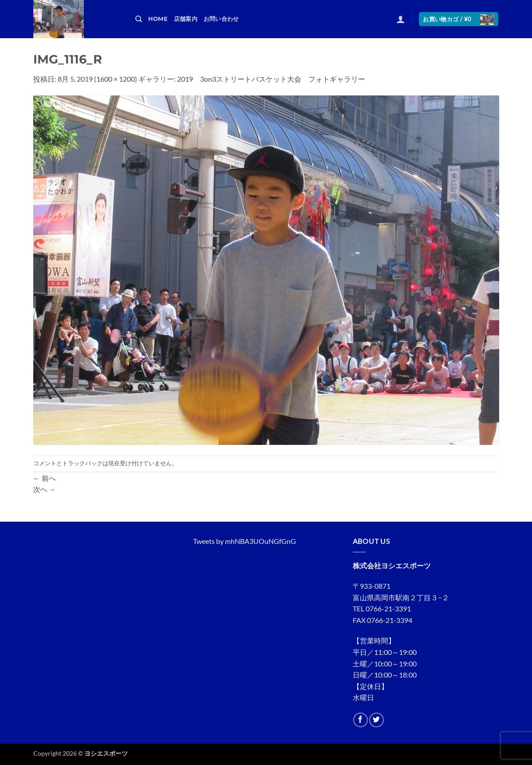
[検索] (139, 19)
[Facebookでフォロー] (361, 720)
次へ (45, 489)
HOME (158, 19)
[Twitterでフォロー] (376, 720)
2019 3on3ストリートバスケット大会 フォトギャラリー (271, 79)
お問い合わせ (221, 19)
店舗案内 (186, 19)
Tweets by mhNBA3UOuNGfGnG (244, 541)
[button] (401, 19)
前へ (45, 478)
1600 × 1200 (116, 79)
